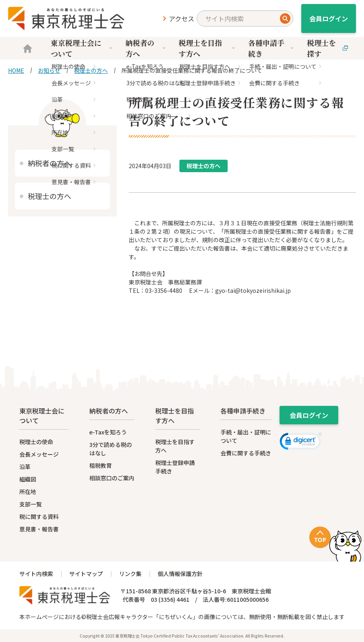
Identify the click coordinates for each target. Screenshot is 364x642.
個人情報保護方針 (180, 574)
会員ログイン (329, 19)
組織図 (28, 479)
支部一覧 (31, 504)
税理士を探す (327, 48)
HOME (16, 70)
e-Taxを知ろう (108, 432)
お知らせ (49, 70)
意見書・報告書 (39, 529)
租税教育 (101, 465)
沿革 (25, 467)
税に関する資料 (39, 516)
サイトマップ (86, 574)
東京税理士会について (82, 48)
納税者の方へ (146, 48)
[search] (245, 19)
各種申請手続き (271, 48)
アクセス (182, 19)
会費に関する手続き (246, 453)
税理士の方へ (91, 70)
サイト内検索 (36, 574)
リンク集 (130, 574)
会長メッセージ (39, 454)
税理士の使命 (36, 442)
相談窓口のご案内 (112, 478)
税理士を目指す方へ (207, 48)
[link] (301, 442)
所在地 (28, 492)
